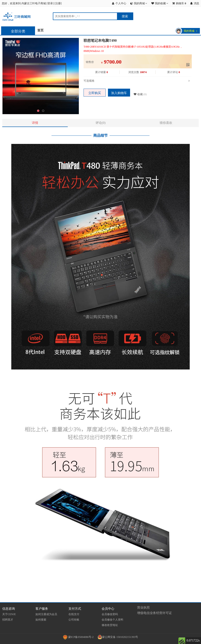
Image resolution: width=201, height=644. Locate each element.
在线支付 (74, 614)
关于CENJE (9, 614)
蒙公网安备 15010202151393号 (118, 637)
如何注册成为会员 (46, 614)
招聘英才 (8, 620)
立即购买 (95, 93)
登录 (50, 3)
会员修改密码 (110, 614)
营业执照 (143, 608)
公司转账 (74, 620)
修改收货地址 (110, 625)
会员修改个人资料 (112, 620)
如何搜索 (41, 620)
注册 (58, 3)
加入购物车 (119, 93)
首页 (40, 30)
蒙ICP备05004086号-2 (79, 637)
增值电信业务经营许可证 (154, 613)
